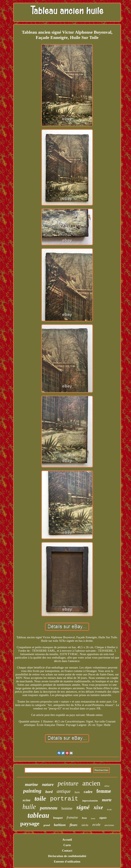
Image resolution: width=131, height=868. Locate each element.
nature (48, 784)
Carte (67, 845)
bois (77, 792)
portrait (64, 799)
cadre (88, 792)
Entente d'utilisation (67, 862)
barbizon (60, 825)
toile (40, 798)
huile (29, 807)
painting (32, 791)
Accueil (67, 840)
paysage (30, 823)
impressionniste (90, 801)
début (107, 786)
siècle (85, 825)
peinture (68, 783)
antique (64, 791)
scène (27, 800)
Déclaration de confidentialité (67, 856)
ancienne (109, 825)
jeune (93, 818)
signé (83, 807)
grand (47, 825)
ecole (96, 825)
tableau (38, 815)
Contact (67, 851)
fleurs (74, 825)
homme (67, 808)
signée (103, 818)
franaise (72, 817)
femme (104, 791)
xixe (98, 807)
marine (31, 784)
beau (85, 818)
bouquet (58, 818)
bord (49, 792)
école (109, 809)
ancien (91, 783)
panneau (49, 808)
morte (107, 800)
